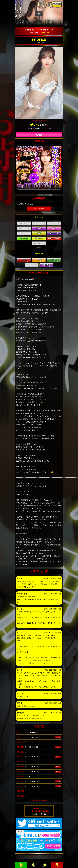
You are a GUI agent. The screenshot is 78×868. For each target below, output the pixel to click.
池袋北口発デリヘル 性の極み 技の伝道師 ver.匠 (37, 857)
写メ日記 (39, 135)
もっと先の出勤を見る (39, 801)
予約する (58, 737)
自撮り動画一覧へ (39, 208)
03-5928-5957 (45, 33)
